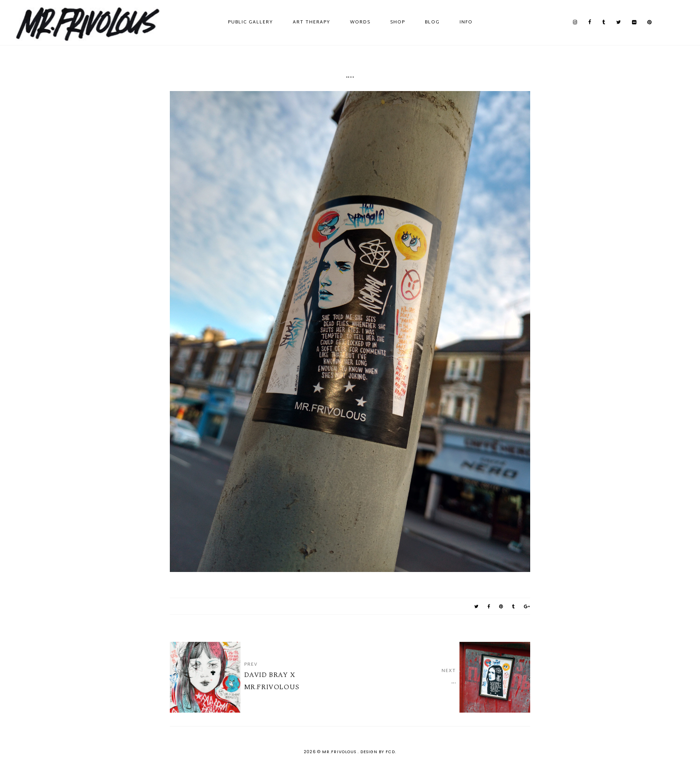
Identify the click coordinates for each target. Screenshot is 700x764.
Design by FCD (378, 752)
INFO (466, 22)
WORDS (360, 22)
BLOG (432, 22)
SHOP (398, 22)
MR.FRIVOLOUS (340, 752)
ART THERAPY (311, 22)
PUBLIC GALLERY (250, 22)
